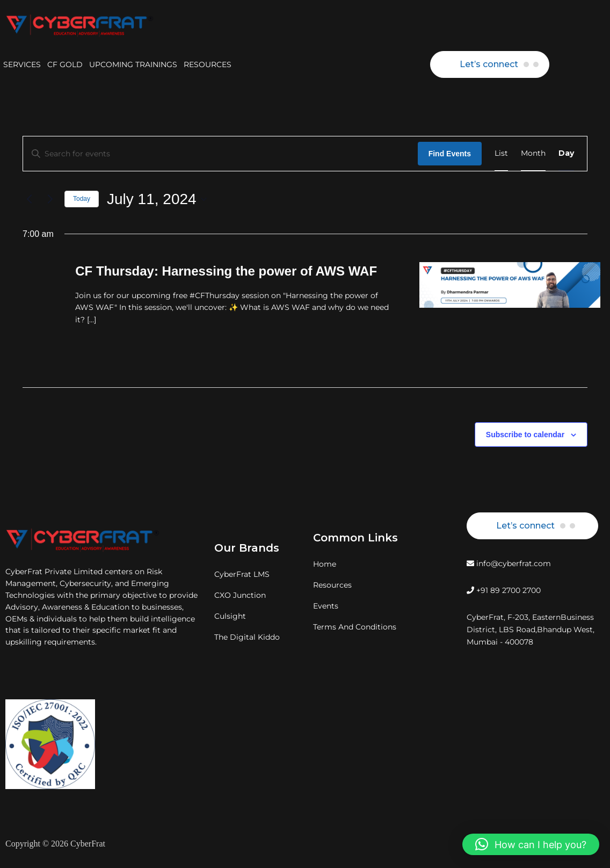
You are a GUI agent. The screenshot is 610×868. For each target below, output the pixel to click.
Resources (332, 585)
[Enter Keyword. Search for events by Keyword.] (220, 154)
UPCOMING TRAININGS (133, 64)
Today (82, 199)
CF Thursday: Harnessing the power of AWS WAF (226, 271)
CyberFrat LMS (242, 574)
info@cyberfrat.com (509, 563)
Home (325, 564)
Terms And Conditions (355, 627)
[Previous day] (29, 199)
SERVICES (22, 64)
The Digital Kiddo (247, 637)
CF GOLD (65, 64)
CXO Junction (240, 595)
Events (326, 606)
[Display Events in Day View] (566, 154)
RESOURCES (208, 64)
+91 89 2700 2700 (504, 590)
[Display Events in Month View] (533, 154)
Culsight (230, 616)
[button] (531, 844)
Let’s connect (489, 64)
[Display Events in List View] (501, 154)
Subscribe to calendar (525, 435)
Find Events (450, 154)
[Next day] (50, 199)
